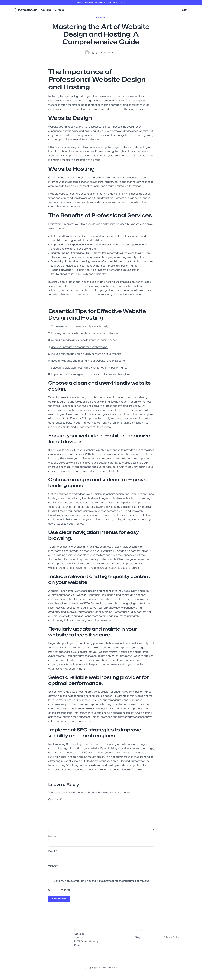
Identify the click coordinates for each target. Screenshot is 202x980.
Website (53, 866)
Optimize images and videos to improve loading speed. (84, 340)
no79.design (28, 10)
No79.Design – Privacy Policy (86, 943)
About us (79, 934)
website (101, 18)
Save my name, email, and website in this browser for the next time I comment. (101, 881)
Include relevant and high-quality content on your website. (86, 354)
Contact (79, 938)
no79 (94, 53)
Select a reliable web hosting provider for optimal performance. (90, 368)
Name (53, 836)
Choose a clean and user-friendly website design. (81, 326)
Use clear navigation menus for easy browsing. (80, 347)
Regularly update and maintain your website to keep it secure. (89, 361)
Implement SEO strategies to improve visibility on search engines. (91, 374)
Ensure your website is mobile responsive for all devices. (85, 333)
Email (53, 851)
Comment (55, 800)
